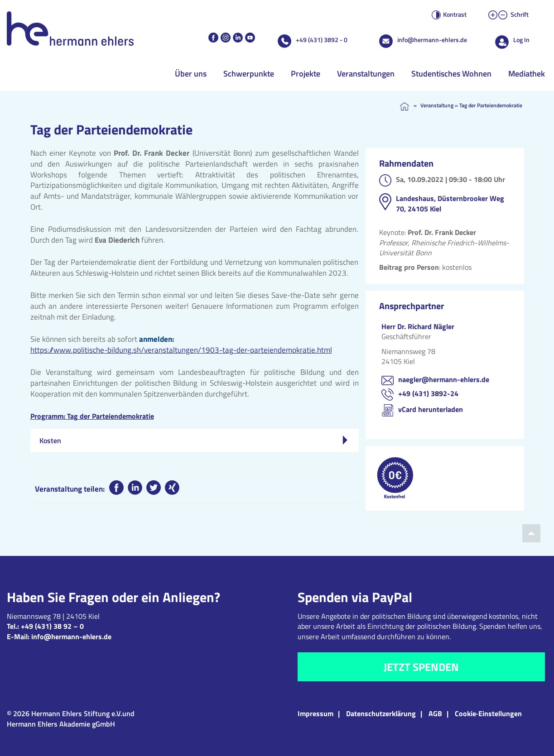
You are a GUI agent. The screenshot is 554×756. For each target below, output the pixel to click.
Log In (521, 40)
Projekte (306, 74)
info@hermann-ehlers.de (432, 40)
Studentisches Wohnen (451, 74)
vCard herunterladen (431, 409)
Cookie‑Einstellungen (488, 713)
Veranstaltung (437, 105)
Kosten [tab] (193, 440)
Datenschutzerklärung (381, 713)
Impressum (316, 713)
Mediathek (527, 74)
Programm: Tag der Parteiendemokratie (92, 416)
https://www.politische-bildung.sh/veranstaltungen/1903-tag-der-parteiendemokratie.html (181, 350)
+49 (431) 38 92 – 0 (52, 626)
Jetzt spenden (421, 667)
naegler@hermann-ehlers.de (444, 379)
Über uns (191, 74)
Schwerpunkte (249, 74)
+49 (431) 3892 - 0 (322, 40)
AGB (435, 713)
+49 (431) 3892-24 (428, 393)
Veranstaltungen (366, 74)
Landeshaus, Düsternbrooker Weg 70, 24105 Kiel (450, 203)
